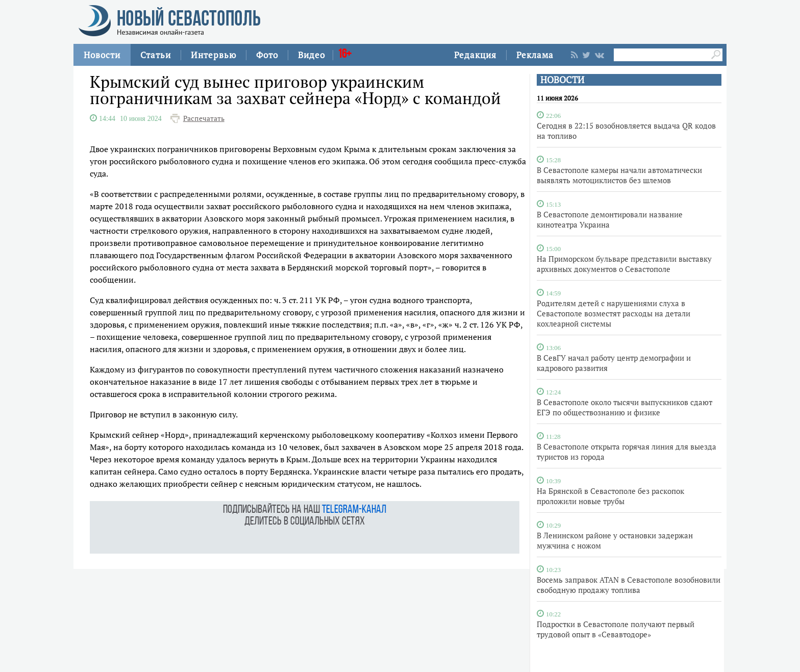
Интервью (214, 55)
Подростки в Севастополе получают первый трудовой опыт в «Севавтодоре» (616, 629)
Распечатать (204, 118)
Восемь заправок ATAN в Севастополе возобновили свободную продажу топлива (629, 585)
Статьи (156, 55)
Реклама (535, 55)
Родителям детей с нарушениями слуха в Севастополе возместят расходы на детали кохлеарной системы (614, 313)
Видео (311, 55)
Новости (102, 55)
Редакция (475, 55)
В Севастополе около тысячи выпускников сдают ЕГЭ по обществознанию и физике (624, 407)
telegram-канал (354, 510)
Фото (267, 55)
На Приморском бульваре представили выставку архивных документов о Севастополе (624, 264)
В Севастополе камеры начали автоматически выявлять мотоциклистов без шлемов (619, 175)
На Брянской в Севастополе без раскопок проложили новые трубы (610, 496)
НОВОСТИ (562, 80)
